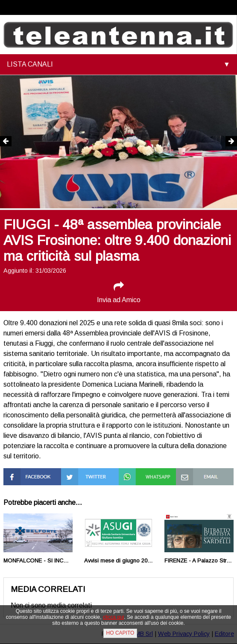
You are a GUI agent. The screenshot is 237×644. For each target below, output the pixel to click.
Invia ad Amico (119, 292)
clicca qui (113, 617)
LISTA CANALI (30, 64)
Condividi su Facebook (21, 476)
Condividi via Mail (201, 472)
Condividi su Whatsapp (136, 476)
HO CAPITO (120, 633)
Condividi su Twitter (79, 476)
